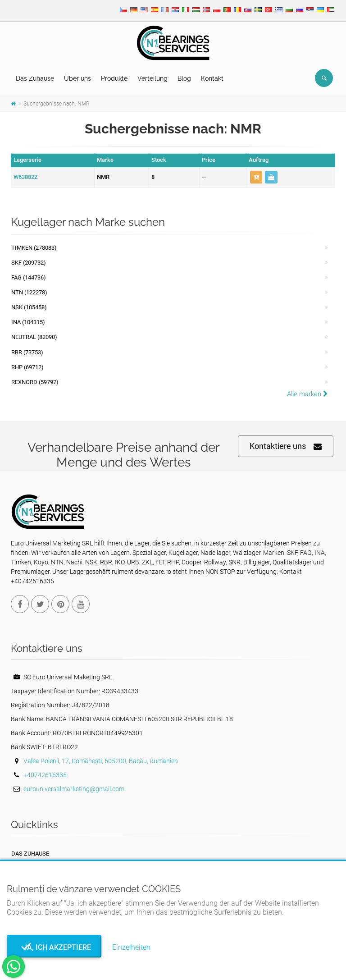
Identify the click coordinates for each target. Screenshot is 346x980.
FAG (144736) (29, 277)
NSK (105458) (29, 307)
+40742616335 (45, 775)
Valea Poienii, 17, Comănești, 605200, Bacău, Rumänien (101, 761)
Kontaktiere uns (286, 446)
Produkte (114, 78)
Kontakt (212, 78)
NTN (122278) (29, 292)
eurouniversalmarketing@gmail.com (74, 789)
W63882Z (26, 177)
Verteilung (153, 78)
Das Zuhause (35, 78)
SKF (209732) (29, 263)
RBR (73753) (27, 352)
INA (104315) (28, 322)
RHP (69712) (27, 367)
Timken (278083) (34, 248)
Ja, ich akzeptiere (54, 947)
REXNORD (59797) (35, 382)
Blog (184, 78)
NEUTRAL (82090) (34, 337)
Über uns (77, 78)
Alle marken (307, 394)
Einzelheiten (131, 947)
